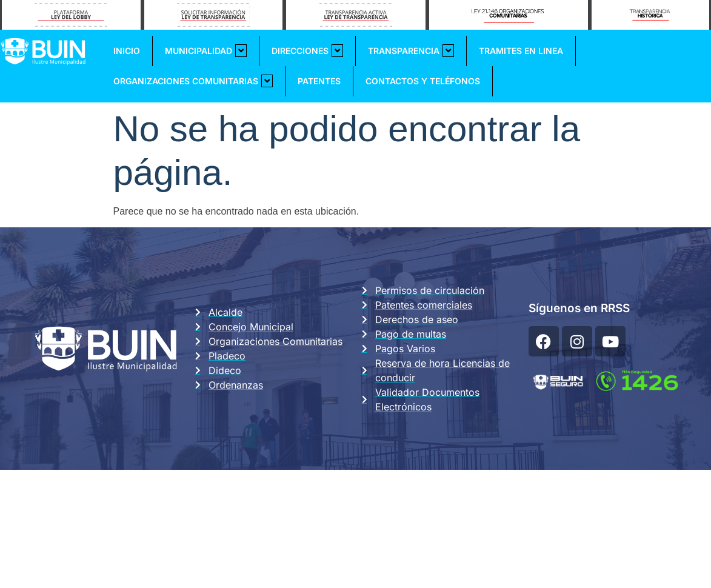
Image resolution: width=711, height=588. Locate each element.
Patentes (319, 81)
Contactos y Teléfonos (423, 81)
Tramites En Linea (521, 51)
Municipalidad (206, 51)
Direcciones (307, 51)
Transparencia (411, 51)
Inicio (127, 51)
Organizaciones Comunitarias (193, 81)
